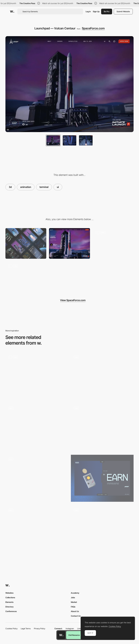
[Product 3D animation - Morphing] (37, 529)
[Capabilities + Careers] (26, 277)
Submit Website (123, 11)
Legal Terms (26, 628)
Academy (75, 593)
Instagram (70, 628)
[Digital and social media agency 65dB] (37, 478)
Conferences (11, 611)
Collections (10, 597)
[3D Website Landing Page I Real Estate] (102, 529)
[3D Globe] (102, 376)
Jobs (73, 597)
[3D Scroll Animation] (102, 427)
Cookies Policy (11, 628)
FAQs (73, 607)
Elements (9, 602)
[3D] (102, 478)
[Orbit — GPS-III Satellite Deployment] (113, 243)
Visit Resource (74, 635)
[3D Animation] (37, 376)
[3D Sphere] (37, 427)
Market (74, 602)
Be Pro (107, 11)
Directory (10, 607)
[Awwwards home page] (61, 635)
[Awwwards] (12, 12)
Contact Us (76, 616)
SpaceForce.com (93, 28)
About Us (75, 611)
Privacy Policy (40, 628)
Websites (9, 593)
